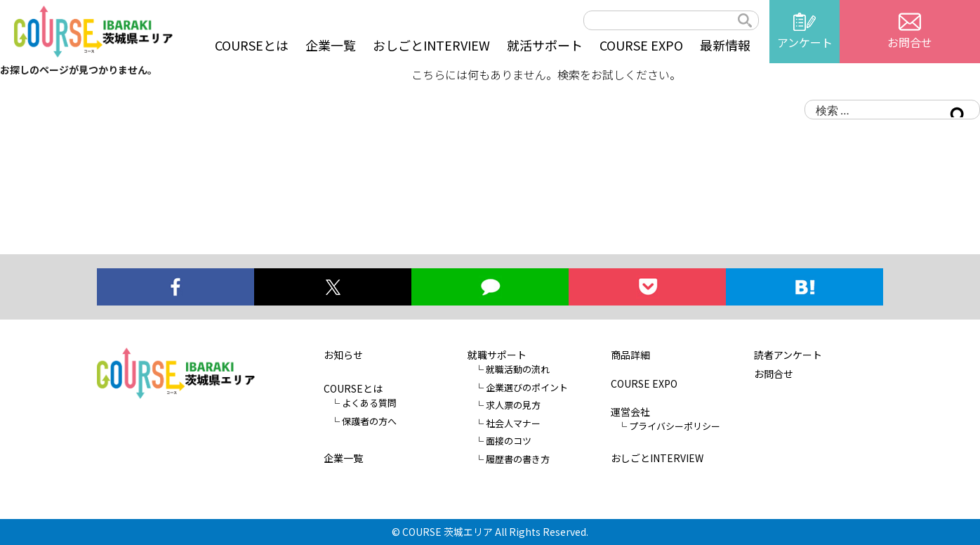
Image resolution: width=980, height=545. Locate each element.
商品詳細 (630, 355)
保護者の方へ (369, 421)
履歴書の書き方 (518, 459)
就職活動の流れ (518, 369)
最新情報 (725, 45)
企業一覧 (331, 45)
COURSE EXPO (641, 45)
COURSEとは (252, 45)
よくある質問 (369, 403)
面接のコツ (509, 441)
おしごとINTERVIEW (431, 45)
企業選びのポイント (527, 387)
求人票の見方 (513, 405)
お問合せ (774, 374)
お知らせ (343, 355)
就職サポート (497, 355)
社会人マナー (513, 423)
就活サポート (545, 45)
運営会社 (630, 412)
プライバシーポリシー (675, 426)
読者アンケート (788, 355)
